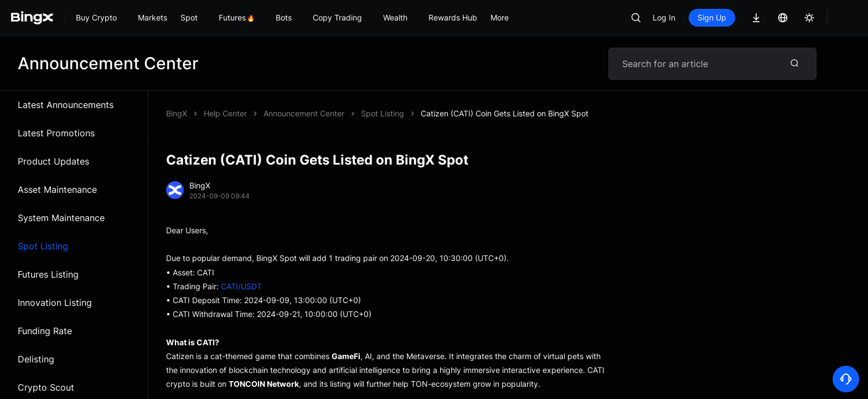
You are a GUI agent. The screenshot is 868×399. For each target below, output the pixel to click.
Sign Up (712, 17)
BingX (177, 113)
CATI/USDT (241, 286)
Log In (664, 17)
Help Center (225, 113)
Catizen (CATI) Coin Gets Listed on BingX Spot (347, 113)
